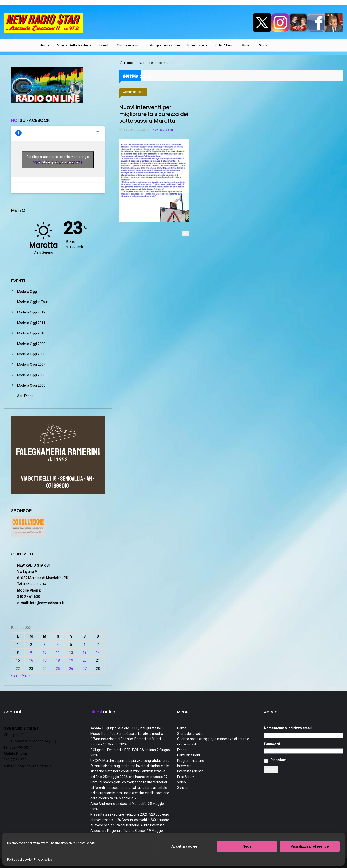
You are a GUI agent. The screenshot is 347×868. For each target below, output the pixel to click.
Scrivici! (266, 46)
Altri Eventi (25, 396)
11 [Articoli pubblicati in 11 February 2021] (58, 653)
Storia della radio (74, 46)
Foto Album (225, 46)
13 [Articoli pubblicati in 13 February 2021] (85, 653)
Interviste (197, 46)
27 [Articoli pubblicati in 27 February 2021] (85, 669)
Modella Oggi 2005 (31, 386)
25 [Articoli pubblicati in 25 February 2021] (58, 669)
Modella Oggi (27, 292)
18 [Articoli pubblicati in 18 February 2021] (58, 661)
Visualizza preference (310, 846)
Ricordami (279, 760)
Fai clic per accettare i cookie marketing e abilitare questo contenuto (58, 160)
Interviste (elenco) (191, 772)
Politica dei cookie (19, 860)
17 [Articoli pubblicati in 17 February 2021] (45, 661)
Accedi (271, 770)
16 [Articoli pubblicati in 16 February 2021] (31, 661)
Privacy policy (43, 860)
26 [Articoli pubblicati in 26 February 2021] (71, 669)
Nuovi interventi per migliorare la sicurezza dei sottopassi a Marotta (154, 114)
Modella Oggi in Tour (33, 302)
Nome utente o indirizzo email (288, 729)
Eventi (104, 46)
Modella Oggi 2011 (31, 323)
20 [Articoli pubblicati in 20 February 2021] (85, 661)
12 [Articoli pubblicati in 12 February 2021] (71, 653)
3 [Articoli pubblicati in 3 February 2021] (45, 645)
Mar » (26, 676)
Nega (247, 846)
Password (272, 744)
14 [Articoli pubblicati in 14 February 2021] (98, 653)
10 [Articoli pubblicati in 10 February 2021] (45, 653)
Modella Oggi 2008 (31, 354)
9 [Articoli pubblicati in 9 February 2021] (31, 653)
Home (45, 46)
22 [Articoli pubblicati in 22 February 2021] (18, 669)
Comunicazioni (130, 46)
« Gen (15, 676)
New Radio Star (160, 130)
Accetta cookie (184, 846)
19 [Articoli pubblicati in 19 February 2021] (71, 661)
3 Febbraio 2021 (134, 130)
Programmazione (165, 46)
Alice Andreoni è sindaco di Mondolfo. (119, 804)
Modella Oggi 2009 (31, 344)
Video (247, 46)
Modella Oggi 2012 (31, 313)
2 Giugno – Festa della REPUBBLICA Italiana (123, 750)
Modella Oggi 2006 (31, 375)
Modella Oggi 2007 (31, 365)
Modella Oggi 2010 (31, 333)
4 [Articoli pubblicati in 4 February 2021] (58, 645)
